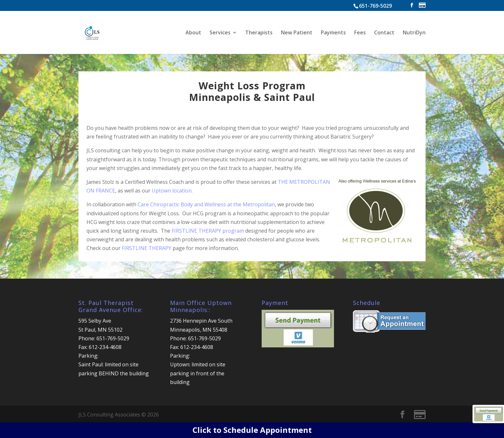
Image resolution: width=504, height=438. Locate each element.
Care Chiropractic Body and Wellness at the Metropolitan (206, 204)
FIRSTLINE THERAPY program (208, 231)
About (193, 33)
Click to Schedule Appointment (252, 430)
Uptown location (172, 191)
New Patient (297, 33)
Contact (384, 33)
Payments (333, 33)
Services (220, 33)
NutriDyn (414, 33)
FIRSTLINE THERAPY (147, 248)
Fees (360, 33)
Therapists (259, 33)
